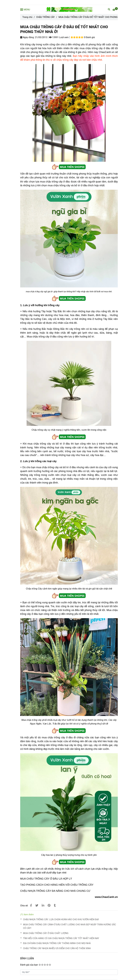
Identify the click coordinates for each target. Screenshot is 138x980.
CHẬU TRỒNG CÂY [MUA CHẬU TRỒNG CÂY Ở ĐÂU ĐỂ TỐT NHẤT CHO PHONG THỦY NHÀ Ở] (45, 17)
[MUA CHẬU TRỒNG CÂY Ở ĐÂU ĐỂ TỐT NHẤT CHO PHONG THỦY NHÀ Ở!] (69, 9)
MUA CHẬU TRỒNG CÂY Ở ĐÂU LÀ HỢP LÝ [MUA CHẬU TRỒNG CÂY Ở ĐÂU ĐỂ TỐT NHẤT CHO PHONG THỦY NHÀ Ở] (46, 879)
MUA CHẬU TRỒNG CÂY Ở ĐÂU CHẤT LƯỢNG (46, 933)
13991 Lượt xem (59, 37)
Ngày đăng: (27, 37)
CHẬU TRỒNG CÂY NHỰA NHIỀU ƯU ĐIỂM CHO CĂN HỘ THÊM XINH (57, 948)
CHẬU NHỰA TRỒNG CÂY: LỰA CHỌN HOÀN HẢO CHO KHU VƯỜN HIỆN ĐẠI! (61, 919)
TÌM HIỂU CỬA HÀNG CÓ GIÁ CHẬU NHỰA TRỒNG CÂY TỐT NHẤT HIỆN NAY (61, 938)
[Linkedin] (43, 905)
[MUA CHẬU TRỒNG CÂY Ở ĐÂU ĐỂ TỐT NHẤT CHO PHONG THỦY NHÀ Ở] (115, 10)
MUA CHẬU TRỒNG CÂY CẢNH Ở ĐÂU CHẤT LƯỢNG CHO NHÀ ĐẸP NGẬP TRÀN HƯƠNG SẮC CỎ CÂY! (69, 926)
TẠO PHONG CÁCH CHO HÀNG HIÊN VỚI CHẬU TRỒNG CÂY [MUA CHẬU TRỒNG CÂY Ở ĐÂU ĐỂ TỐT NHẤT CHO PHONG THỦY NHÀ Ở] (57, 885)
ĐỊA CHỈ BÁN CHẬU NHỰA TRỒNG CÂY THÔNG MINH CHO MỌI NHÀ (57, 943)
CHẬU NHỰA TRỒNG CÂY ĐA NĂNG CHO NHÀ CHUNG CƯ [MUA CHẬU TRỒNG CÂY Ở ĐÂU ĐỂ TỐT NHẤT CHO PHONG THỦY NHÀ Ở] (55, 891)
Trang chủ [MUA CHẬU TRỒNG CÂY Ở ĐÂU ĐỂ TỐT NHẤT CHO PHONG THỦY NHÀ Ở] (27, 17)
